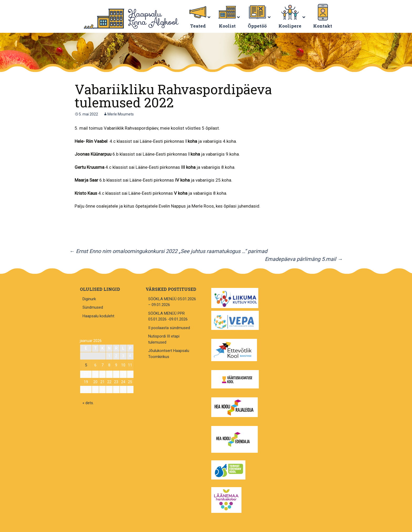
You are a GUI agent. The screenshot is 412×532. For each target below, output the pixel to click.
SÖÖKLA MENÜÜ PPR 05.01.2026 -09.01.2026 (168, 316)
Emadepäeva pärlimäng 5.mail (304, 259)
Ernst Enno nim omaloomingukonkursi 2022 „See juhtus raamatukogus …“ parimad (168, 251)
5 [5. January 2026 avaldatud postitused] (86, 365)
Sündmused (93, 307)
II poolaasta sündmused (169, 328)
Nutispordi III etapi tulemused (164, 339)
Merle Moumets (121, 114)
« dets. (88, 403)
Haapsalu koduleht (98, 316)
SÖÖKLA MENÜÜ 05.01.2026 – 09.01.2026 (172, 302)
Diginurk (89, 299)
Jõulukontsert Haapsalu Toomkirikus (169, 354)
